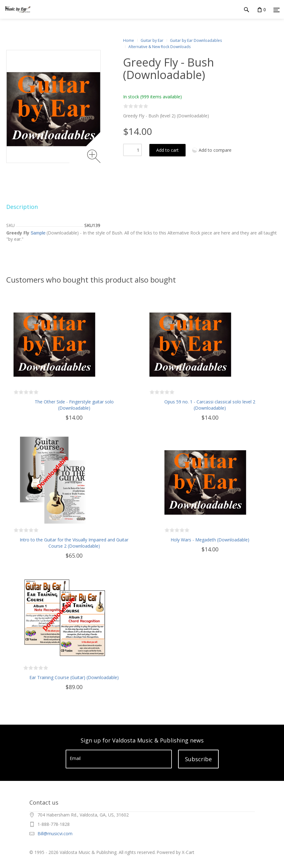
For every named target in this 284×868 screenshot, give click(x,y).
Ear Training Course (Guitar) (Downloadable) (74, 677)
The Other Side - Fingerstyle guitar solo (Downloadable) (74, 405)
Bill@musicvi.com (55, 833)
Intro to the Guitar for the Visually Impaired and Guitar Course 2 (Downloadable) (74, 543)
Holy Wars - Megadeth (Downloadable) (210, 540)
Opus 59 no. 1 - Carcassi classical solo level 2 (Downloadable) (210, 405)
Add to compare (215, 150)
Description (22, 207)
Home (129, 40)
